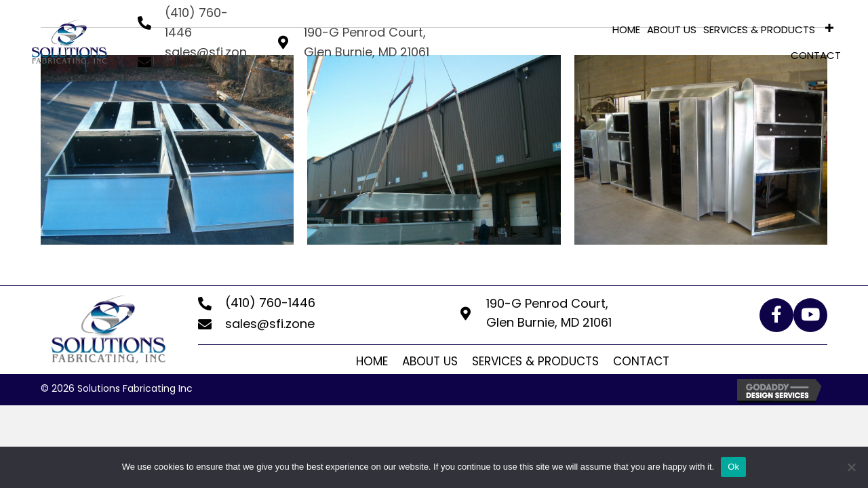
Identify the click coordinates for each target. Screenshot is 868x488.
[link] (626, 28)
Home (372, 361)
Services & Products (535, 361)
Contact (641, 361)
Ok (733, 467)
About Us (430, 361)
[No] (851, 467)
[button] (776, 315)
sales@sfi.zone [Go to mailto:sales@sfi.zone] (270, 324)
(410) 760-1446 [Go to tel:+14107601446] (270, 303)
